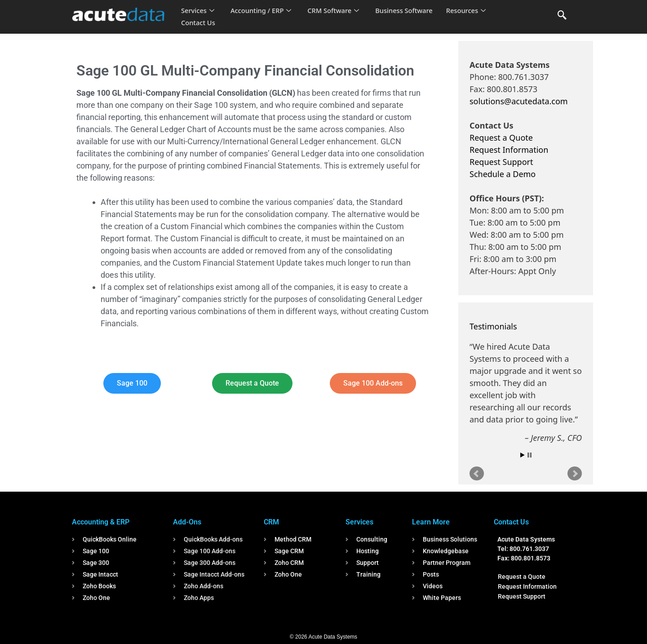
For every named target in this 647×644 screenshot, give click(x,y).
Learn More (431, 522)
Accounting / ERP (262, 11)
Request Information (509, 150)
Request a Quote (501, 138)
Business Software (408, 11)
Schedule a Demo (503, 174)
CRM (271, 522)
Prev (477, 474)
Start (523, 455)
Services (198, 11)
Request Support (501, 162)
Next (575, 474)
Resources (471, 11)
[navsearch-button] (562, 16)
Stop (530, 455)
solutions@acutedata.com (519, 101)
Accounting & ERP (101, 522)
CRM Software (336, 11)
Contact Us (199, 23)
